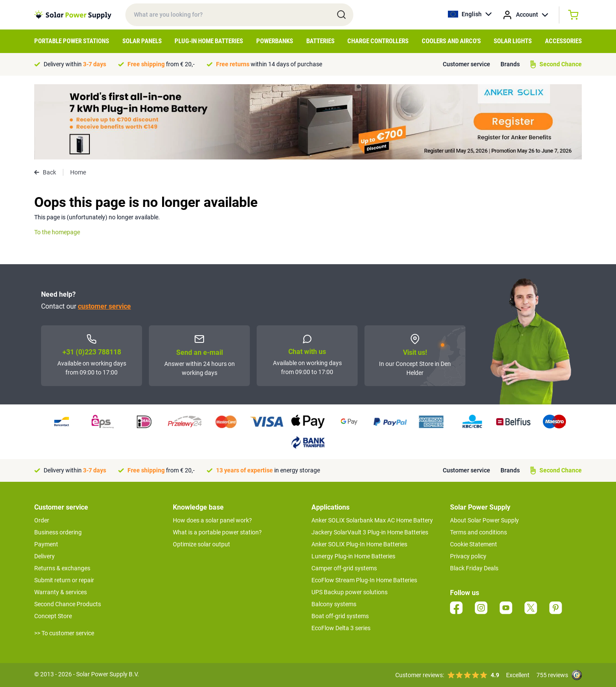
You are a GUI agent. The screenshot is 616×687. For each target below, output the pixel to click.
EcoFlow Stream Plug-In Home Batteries (364, 580)
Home (78, 172)
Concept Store (53, 616)
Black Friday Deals (474, 568)
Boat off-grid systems (340, 616)
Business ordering (58, 532)
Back (45, 172)
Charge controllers (378, 41)
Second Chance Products (68, 604)
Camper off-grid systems (344, 568)
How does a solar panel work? (212, 520)
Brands (510, 64)
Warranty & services (61, 592)
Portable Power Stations (72, 41)
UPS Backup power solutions (349, 592)
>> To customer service (64, 633)
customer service (104, 306)
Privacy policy (468, 556)
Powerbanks (275, 41)
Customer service (466, 64)
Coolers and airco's (451, 41)
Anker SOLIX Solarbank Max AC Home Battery (372, 520)
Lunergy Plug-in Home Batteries (353, 556)
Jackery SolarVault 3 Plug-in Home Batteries (370, 532)
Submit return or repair (64, 580)
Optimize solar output (201, 544)
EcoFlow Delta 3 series (341, 628)
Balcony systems (334, 604)
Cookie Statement (474, 544)
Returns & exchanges (62, 568)
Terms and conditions (478, 532)
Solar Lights (513, 41)
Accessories (563, 41)
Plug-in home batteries (209, 41)
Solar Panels (142, 41)
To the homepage (57, 232)
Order (42, 520)
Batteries (320, 41)
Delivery (44, 556)
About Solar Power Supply (484, 520)
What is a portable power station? (217, 532)
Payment (46, 544)
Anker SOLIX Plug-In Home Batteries (359, 544)
